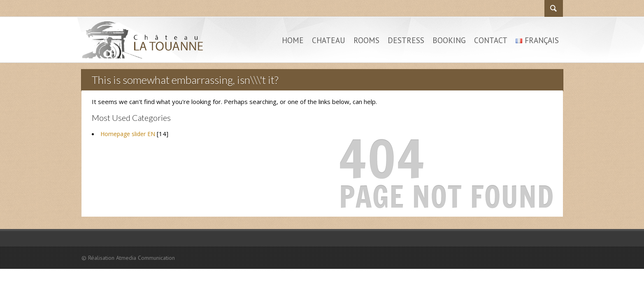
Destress (406, 40)
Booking (449, 40)
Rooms (366, 40)
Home (293, 40)
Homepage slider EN (128, 134)
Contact (491, 40)
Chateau (329, 40)
